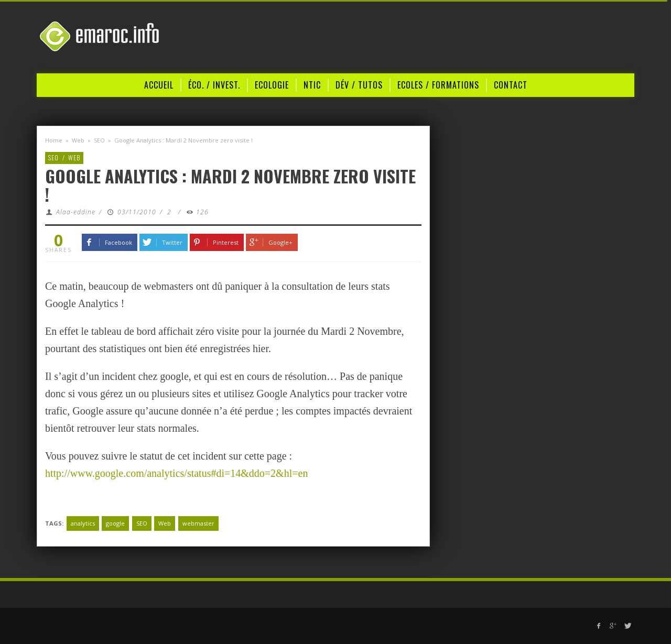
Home (54, 140)
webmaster (198, 523)
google (115, 523)
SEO (99, 140)
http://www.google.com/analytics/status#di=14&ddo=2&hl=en (176, 473)
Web (78, 140)
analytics (83, 523)
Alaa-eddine (76, 212)
